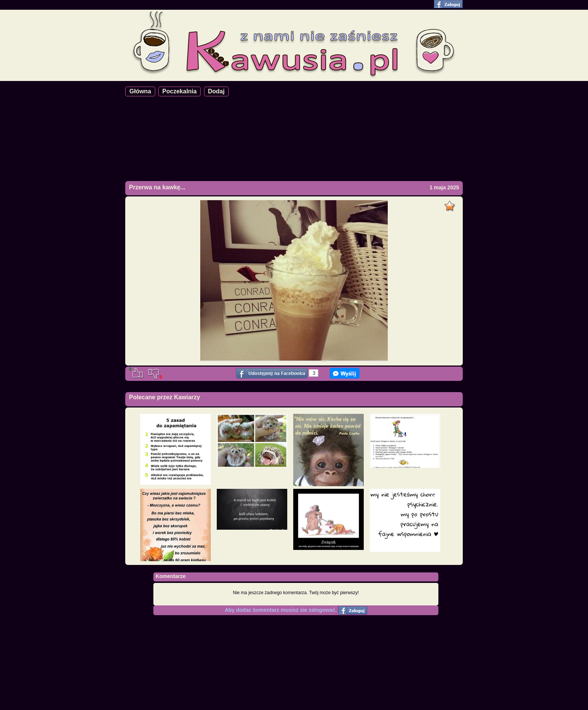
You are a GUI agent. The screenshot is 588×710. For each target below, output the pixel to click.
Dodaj (216, 91)
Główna (140, 91)
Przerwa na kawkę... (157, 187)
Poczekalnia (180, 91)
